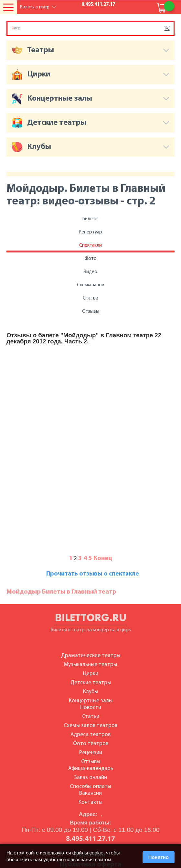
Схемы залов (91, 285)
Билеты (90, 219)
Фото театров (90, 744)
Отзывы (91, 312)
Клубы (90, 692)
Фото (91, 259)
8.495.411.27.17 (98, 5)
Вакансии (90, 793)
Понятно (159, 857)
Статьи (90, 298)
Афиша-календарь (91, 769)
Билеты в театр (35, 7)
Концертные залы (91, 701)
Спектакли (90, 246)
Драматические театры (91, 656)
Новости (91, 708)
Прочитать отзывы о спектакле (93, 574)
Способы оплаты (90, 787)
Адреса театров (90, 735)
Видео (90, 272)
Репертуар (90, 232)
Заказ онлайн (90, 778)
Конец (103, 558)
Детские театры (91, 683)
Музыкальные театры (90, 665)
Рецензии (91, 753)
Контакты (90, 802)
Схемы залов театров (90, 726)
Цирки (91, 674)
